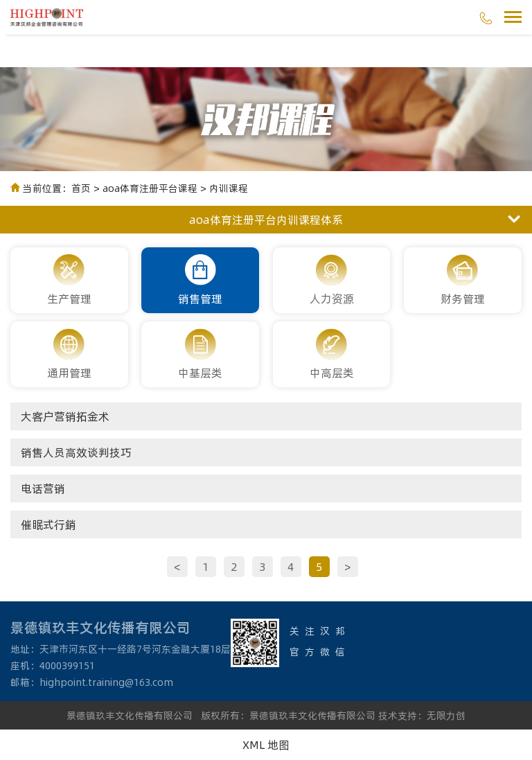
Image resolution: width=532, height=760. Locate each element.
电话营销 (43, 488)
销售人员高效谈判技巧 (76, 452)
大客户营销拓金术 (65, 416)
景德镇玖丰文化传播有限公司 (130, 715)
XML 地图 (266, 744)
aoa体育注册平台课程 (150, 188)
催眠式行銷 (48, 524)
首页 (81, 188)
